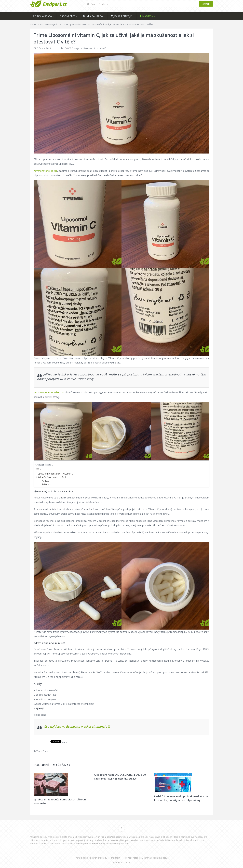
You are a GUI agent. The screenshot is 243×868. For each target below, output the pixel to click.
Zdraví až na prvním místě (52, 477)
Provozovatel (131, 858)
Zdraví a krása (42, 16)
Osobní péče (67, 16)
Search (206, 4)
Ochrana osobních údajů (154, 858)
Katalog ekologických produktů (91, 858)
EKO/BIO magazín (74, 48)
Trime (46, 751)
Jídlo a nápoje (121, 16)
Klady (46, 481)
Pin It (64, 742)
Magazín (146, 16)
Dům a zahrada (93, 16)
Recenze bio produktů (95, 48)
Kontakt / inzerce (121, 862)
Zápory (47, 484)
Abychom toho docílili (45, 171)
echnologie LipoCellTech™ (50, 392)
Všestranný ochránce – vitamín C (56, 474)
